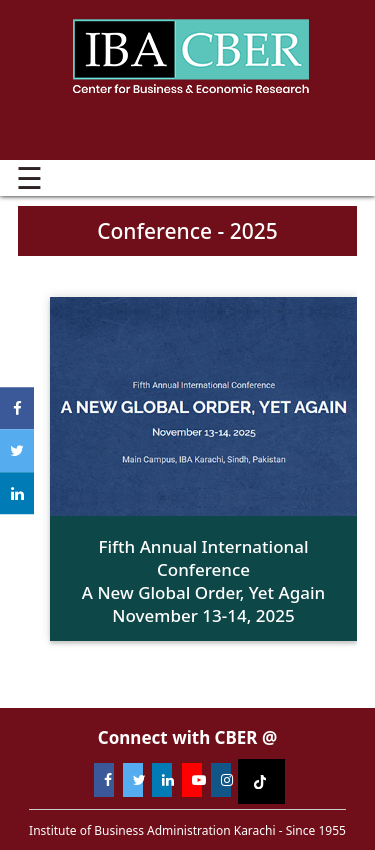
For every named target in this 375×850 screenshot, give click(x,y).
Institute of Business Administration (190, 54)
